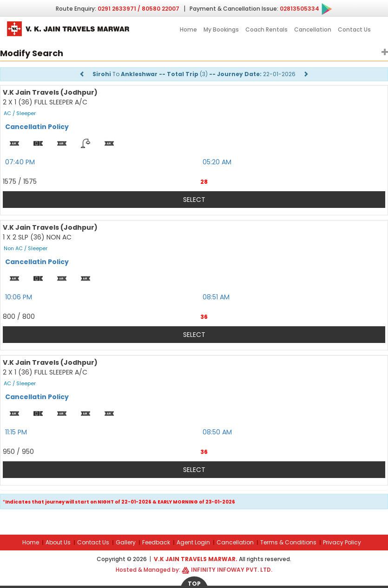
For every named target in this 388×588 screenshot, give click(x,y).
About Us (58, 542)
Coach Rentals (266, 29)
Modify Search (32, 53)
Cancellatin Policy (37, 127)
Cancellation (313, 29)
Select (194, 200)
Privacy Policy (342, 542)
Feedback (156, 542)
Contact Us (354, 29)
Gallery (126, 542)
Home (188, 29)
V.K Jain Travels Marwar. (196, 559)
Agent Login (193, 542)
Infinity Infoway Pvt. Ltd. (232, 570)
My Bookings (221, 29)
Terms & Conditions (288, 542)
